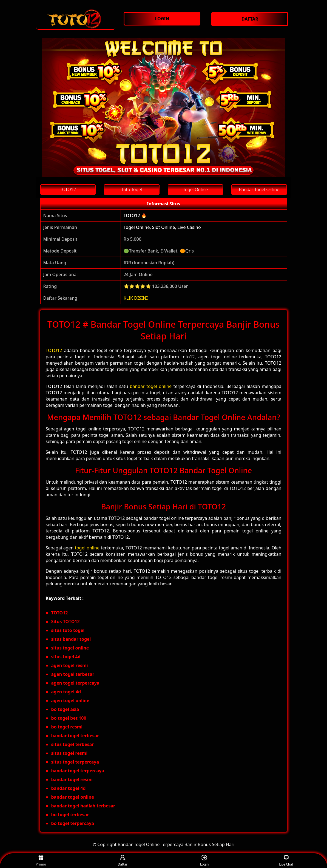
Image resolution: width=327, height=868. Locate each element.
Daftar (123, 861)
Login (204, 861)
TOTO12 (54, 350)
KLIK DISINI (136, 298)
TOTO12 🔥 (135, 215)
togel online (87, 548)
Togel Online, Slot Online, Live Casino (162, 227)
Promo (41, 861)
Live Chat (286, 861)
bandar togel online (151, 386)
